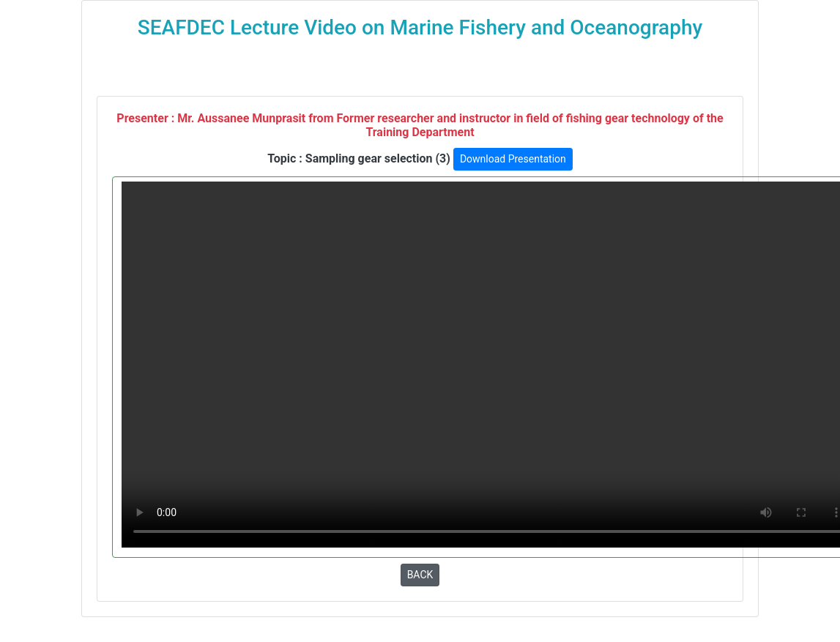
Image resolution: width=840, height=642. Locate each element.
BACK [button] (420, 575)
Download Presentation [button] (513, 159)
